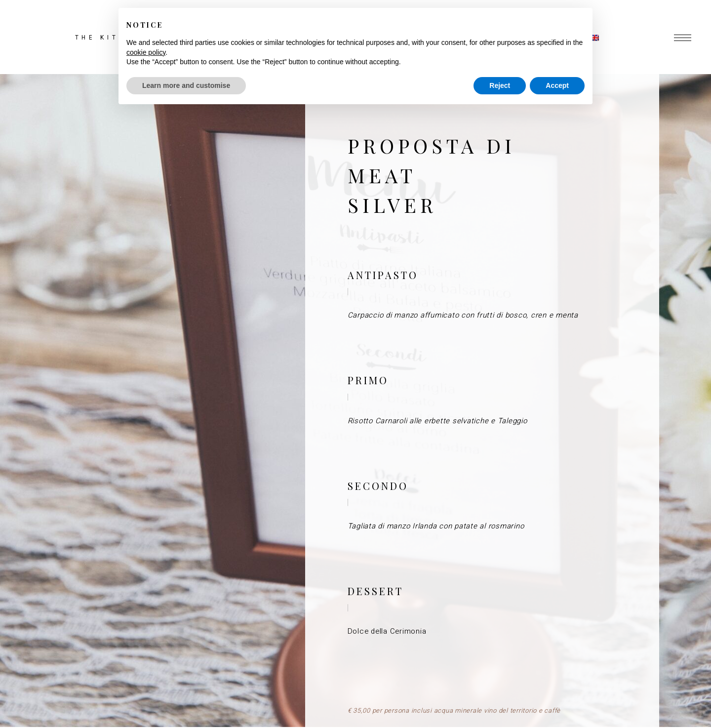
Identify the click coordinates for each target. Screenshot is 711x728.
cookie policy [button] (146, 52)
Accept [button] (557, 85)
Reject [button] (500, 85)
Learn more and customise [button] (186, 85)
